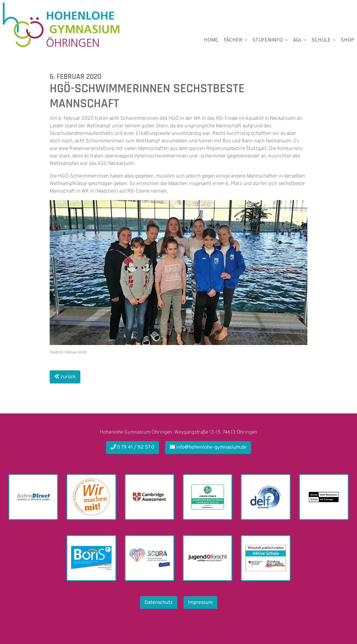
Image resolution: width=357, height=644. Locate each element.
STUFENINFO (268, 40)
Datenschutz (159, 603)
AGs (297, 40)
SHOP (348, 40)
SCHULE (321, 40)
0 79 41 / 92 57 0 (133, 447)
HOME (211, 40)
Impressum (200, 603)
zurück (65, 377)
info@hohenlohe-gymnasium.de (208, 447)
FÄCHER (233, 40)
